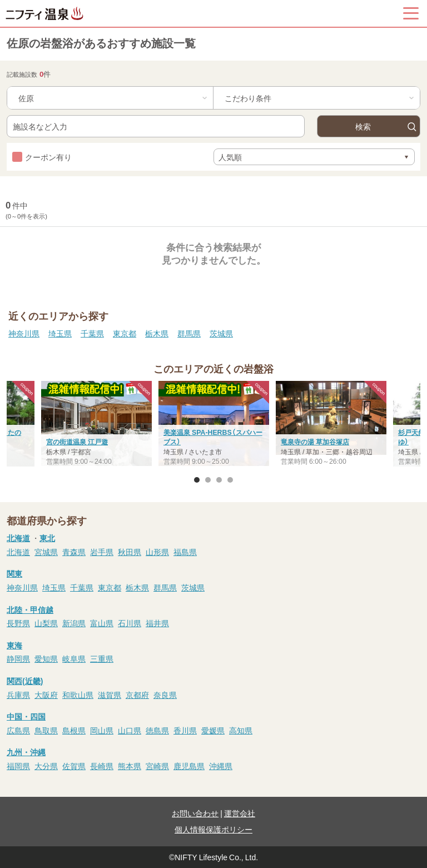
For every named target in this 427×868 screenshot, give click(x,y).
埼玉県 (60, 333)
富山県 (102, 623)
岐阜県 (74, 658)
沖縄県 (221, 766)
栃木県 (157, 333)
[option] (214, 425)
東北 (47, 538)
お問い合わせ (195, 813)
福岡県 (18, 766)
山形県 (157, 552)
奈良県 (165, 695)
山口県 (130, 730)
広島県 (18, 730)
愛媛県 (213, 730)
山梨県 (46, 623)
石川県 (130, 623)
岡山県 (102, 730)
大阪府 (46, 695)
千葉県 (92, 333)
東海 (14, 645)
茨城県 (221, 333)
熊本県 (130, 766)
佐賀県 (74, 766)
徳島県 (157, 730)
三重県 (102, 658)
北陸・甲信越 (30, 609)
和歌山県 (78, 695)
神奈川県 (24, 333)
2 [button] (208, 480)
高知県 (241, 730)
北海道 (18, 538)
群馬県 (189, 333)
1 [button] (197, 480)
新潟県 (74, 623)
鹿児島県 (189, 766)
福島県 (185, 552)
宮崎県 (157, 766)
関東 (14, 573)
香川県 (185, 730)
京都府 (137, 695)
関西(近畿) (25, 681)
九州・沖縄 (26, 752)
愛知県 (46, 658)
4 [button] (230, 480)
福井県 (157, 623)
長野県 (18, 623)
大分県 (46, 766)
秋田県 (130, 552)
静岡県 (18, 658)
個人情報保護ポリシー (213, 829)
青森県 (74, 552)
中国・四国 (26, 716)
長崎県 (102, 766)
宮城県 (46, 552)
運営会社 (240, 813)
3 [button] (219, 480)
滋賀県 (110, 695)
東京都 (125, 333)
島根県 (74, 730)
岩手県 (102, 552)
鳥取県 (46, 730)
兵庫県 (18, 695)
